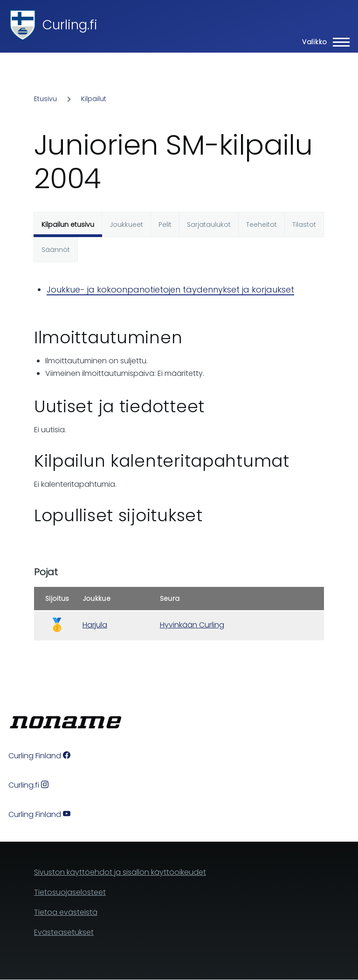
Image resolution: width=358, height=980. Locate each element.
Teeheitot (262, 225)
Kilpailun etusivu (68, 225)
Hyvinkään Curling (192, 625)
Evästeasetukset (64, 932)
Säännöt (56, 250)
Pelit (165, 225)
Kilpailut (94, 99)
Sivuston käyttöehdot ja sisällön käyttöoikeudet (120, 872)
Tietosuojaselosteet (70, 892)
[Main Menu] (323, 42)
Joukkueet (126, 225)
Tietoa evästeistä (66, 912)
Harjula (95, 625)
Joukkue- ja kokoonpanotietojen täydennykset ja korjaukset (170, 289)
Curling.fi (70, 25)
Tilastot (304, 225)
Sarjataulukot (209, 225)
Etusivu (45, 99)
